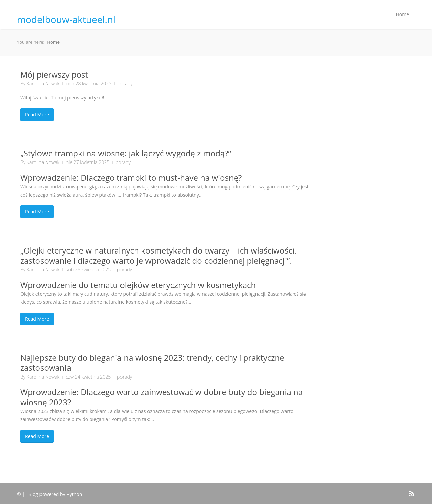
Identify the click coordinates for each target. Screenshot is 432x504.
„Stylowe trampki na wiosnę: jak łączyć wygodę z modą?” (126, 153)
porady (125, 83)
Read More (37, 114)
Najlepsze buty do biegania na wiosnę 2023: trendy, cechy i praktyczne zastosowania (152, 363)
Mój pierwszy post (54, 74)
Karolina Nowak (43, 83)
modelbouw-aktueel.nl (66, 19)
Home (402, 14)
